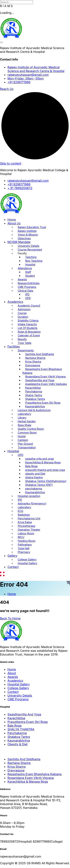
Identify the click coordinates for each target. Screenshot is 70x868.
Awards (22, 279)
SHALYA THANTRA (21, 729)
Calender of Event (29, 335)
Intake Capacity (27, 324)
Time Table (25, 343)
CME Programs (27, 287)
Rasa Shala (24, 425)
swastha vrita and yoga (39, 459)
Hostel (22, 436)
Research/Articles (29, 283)
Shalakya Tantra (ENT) (39, 485)
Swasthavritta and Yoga (40, 380)
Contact (13, 567)
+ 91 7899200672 (20, 188)
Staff (28, 272)
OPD (28, 298)
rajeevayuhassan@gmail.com (28, 75)
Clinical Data (25, 291)
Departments (26, 350)
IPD (27, 294)
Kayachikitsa (33, 388)
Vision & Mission (28, 235)
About (12, 673)
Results (22, 339)
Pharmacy (24, 552)
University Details (29, 246)
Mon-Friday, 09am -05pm (26, 78)
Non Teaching (34, 261)
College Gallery (27, 559)
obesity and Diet (35, 474)
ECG (20, 511)
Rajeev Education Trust (32, 227)
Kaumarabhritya (35, 406)
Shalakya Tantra (35, 399)
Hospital (30, 264)
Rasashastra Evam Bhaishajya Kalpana (42, 371)
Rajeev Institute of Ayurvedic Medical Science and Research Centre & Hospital (36, 69)
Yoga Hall (24, 548)
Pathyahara (25, 545)
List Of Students (28, 328)
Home (12, 220)
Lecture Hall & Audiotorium (34, 410)
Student (30, 276)
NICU (21, 537)
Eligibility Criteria (28, 320)
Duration (23, 317)
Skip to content (11, 163)
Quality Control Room (31, 429)
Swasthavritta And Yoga (24, 714)
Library (22, 418)
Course (22, 313)
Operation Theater (29, 530)
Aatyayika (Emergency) (32, 503)
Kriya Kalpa (25, 522)
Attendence (25, 268)
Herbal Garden (27, 421)
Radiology (24, 515)
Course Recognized (30, 250)
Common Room (27, 433)
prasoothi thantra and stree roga (45, 470)
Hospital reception (29, 496)
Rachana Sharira (35, 358)
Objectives (24, 238)
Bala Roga (31, 466)
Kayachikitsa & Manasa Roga (43, 462)
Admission (24, 309)
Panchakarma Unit (29, 518)
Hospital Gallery (28, 563)
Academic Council (29, 306)
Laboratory (24, 414)
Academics (15, 302)
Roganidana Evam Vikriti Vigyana (45, 376)
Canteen (23, 440)
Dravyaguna (33, 365)
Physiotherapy (27, 526)
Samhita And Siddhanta (40, 354)
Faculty (22, 253)
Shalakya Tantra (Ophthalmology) (46, 481)
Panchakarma (34, 391)
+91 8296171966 (19, 82)
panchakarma (34, 489)
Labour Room (26, 533)
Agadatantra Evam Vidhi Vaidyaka (46, 384)
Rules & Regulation (29, 332)
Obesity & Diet (18, 744)
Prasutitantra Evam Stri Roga (43, 403)
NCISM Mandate (19, 242)
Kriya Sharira (33, 362)
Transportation (27, 447)
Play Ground (25, 444)
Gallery (12, 556)
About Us (14, 223)
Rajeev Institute (27, 231)
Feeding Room (27, 541)
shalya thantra (34, 477)
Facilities (14, 347)
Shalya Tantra (34, 395)
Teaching (31, 257)
